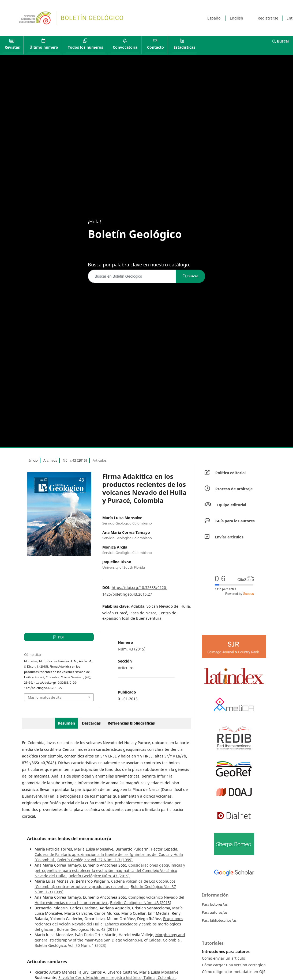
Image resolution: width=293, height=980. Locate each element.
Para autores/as (215, 912)
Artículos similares (47, 962)
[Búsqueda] (132, 276)
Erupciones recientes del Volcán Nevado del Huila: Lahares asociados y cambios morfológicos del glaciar (109, 924)
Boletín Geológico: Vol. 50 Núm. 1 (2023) (70, 945)
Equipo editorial (231, 505)
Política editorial (230, 473)
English (236, 18)
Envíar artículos (229, 537)
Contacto (155, 47)
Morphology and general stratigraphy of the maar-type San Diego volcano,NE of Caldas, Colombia (110, 937)
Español (214, 18)
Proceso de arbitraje (234, 489)
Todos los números (85, 47)
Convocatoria (125, 47)
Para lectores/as (215, 904)
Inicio (33, 460)
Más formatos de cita (45, 697)
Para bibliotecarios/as (219, 920)
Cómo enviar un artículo (223, 958)
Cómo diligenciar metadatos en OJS (234, 972)
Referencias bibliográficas (131, 723)
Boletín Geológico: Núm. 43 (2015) (99, 876)
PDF (61, 637)
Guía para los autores (235, 521)
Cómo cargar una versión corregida (234, 965)
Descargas (91, 723)
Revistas (12, 47)
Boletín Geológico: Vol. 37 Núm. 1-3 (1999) (95, 860)
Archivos (50, 460)
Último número (44, 47)
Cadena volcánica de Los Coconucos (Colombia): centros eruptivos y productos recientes (105, 884)
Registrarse (268, 18)
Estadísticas (184, 47)
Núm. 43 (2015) (75, 460)
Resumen (66, 723)
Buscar (281, 41)
